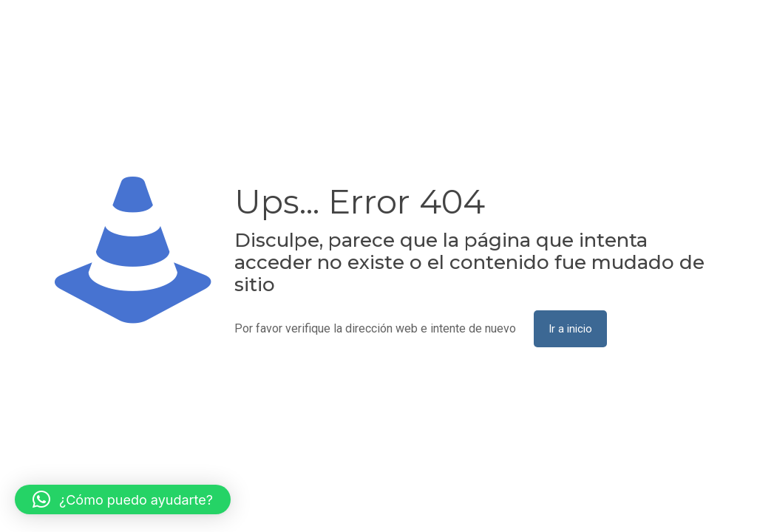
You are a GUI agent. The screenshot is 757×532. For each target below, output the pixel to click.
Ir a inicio (570, 329)
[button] (123, 499)
